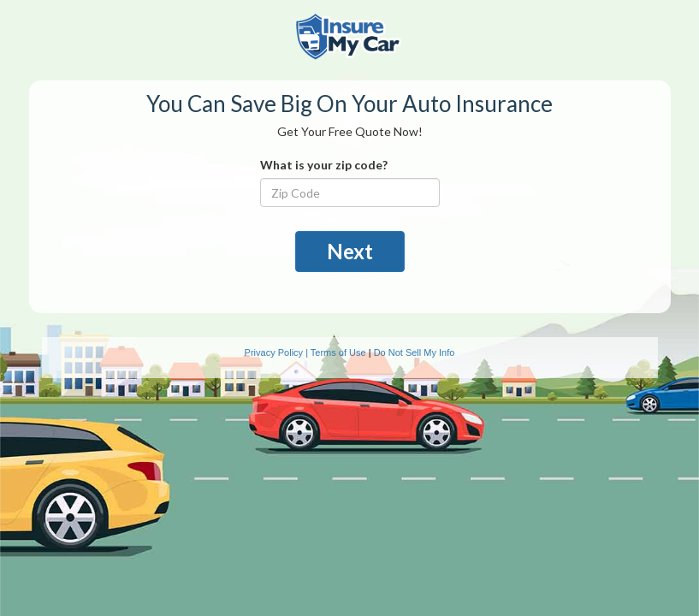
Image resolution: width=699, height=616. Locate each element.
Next (350, 251)
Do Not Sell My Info (415, 352)
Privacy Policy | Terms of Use (305, 352)
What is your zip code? (324, 165)
